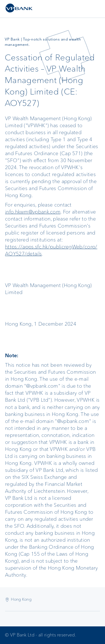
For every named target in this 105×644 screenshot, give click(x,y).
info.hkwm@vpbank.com (33, 212)
